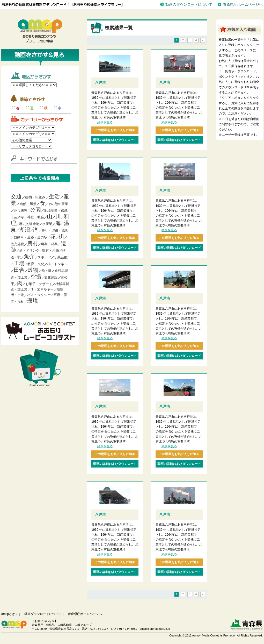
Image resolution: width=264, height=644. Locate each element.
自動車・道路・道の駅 (31, 237)
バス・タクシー (39, 295)
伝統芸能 (61, 257)
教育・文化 (36, 264)
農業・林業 (49, 244)
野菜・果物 (51, 250)
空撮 (36, 277)
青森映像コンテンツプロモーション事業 (40, 31)
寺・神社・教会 (32, 217)
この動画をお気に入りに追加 (115, 130)
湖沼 (25, 230)
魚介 (29, 256)
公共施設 (20, 211)
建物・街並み (35, 197)
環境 (33, 301)
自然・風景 (28, 204)
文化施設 (51, 277)
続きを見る (105, 122)
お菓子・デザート (39, 284)
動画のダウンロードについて (189, 4)
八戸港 (100, 82)
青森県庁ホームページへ (243, 4)
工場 (19, 263)
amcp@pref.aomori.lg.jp (155, 629)
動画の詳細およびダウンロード (115, 140)
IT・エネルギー (42, 289)
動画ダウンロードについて (43, 614)
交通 (16, 196)
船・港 (46, 271)
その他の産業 (58, 204)
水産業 (47, 224)
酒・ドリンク (29, 250)
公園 (35, 210)
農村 (33, 243)
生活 (54, 196)
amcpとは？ (10, 614)
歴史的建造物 (29, 224)
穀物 (33, 270)
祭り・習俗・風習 (55, 231)
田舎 (19, 270)
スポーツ (44, 257)
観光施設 (17, 244)
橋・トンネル (57, 264)
